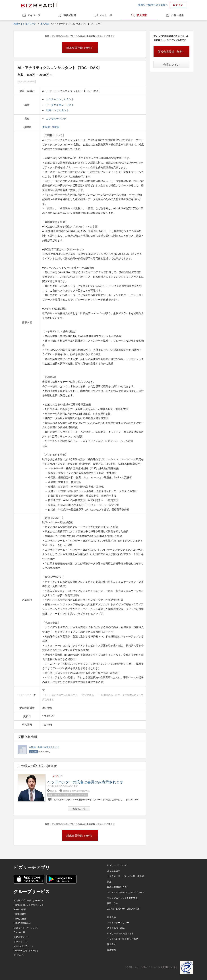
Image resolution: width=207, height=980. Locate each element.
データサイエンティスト (60, 105)
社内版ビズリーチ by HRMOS (28, 900)
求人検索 (142, 15)
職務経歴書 (70, 15)
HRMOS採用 (20, 910)
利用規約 (111, 917)
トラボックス (20, 942)
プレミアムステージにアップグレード (126, 893)
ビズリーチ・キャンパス (26, 928)
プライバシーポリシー (118, 923)
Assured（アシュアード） (26, 951)
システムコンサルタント (60, 99)
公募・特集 (177, 15)
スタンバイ (19, 955)
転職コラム (113, 903)
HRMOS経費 (20, 919)
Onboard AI (19, 932)
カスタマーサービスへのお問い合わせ (126, 876)
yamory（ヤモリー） (24, 946)
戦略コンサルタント (57, 110)
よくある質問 (114, 871)
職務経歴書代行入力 (117, 887)
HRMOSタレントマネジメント (29, 905)
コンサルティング (56, 119)
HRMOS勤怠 (20, 914)
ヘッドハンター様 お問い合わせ (123, 939)
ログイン (178, 5)
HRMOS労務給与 (22, 923)
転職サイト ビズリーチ (25, 24)
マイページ (34, 15)
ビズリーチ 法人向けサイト (120, 933)
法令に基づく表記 (116, 928)
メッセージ (106, 15)
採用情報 (111, 950)
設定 (109, 882)
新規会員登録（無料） (80, 48)
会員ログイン (171, 65)
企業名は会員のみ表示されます (44, 747)
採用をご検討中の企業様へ (153, 5)
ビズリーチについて (117, 865)
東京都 (46, 127)
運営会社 (111, 944)
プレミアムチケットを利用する (122, 898)
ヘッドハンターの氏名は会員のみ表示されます (85, 782)
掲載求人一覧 (79, 809)
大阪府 (56, 127)
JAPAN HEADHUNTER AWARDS (123, 909)
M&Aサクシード (22, 937)
